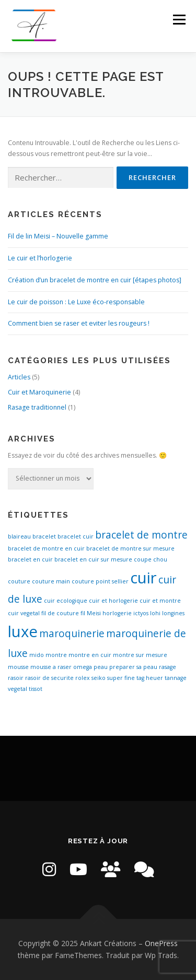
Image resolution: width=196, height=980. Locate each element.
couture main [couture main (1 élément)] (51, 581)
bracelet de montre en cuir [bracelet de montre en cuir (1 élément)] (46, 548)
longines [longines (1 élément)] (173, 613)
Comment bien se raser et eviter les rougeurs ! (79, 323)
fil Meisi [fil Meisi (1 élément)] (91, 613)
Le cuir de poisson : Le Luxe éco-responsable (76, 302)
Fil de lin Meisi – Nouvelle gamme (58, 236)
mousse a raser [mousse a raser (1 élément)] (51, 667)
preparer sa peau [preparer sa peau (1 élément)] (133, 667)
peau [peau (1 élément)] (101, 667)
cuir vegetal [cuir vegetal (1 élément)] (24, 613)
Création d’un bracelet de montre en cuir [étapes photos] (95, 280)
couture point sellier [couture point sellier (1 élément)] (100, 581)
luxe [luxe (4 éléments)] (23, 631)
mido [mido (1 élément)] (37, 655)
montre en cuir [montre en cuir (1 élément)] (90, 655)
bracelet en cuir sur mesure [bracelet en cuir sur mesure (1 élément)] (93, 559)
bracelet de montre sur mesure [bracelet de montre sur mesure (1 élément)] (130, 548)
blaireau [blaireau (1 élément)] (19, 536)
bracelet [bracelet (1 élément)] (44, 536)
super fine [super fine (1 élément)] (121, 678)
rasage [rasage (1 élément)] (168, 667)
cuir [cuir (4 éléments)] (143, 578)
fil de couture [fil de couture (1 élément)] (60, 613)
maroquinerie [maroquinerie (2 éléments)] (72, 634)
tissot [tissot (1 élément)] (36, 689)
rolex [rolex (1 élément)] (83, 678)
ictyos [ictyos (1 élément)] (141, 613)
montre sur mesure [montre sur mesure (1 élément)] (140, 655)
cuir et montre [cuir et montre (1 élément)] (160, 601)
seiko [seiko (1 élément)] (99, 678)
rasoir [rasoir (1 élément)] (16, 678)
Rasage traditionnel (37, 407)
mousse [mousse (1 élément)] (18, 667)
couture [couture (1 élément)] (19, 581)
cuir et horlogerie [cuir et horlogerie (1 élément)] (113, 601)
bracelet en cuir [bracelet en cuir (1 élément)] (30, 559)
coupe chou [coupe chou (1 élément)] (151, 559)
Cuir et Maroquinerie (39, 392)
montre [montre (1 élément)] (56, 655)
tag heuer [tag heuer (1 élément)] (150, 678)
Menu (178, 20)
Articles (19, 377)
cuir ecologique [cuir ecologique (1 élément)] (66, 601)
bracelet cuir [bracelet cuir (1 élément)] (76, 536)
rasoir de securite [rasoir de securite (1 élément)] (49, 678)
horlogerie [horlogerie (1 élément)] (117, 613)
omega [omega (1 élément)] (83, 667)
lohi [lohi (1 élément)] (155, 613)
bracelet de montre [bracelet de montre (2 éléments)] (141, 535)
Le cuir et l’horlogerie (40, 258)
